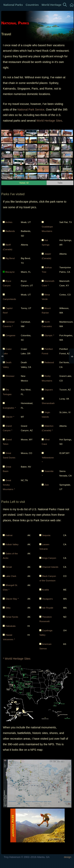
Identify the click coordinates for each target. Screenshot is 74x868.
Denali (9, 567)
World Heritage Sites (49, 121)
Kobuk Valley (12, 544)
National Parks (13, 5)
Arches (9, 222)
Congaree (10, 335)
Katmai (9, 535)
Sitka (8, 608)
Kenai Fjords (12, 617)
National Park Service (31, 110)
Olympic (49, 335)
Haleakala (11, 626)
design (68, 857)
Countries (32, 5)
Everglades (9, 408)
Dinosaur (10, 376)
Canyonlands (9, 299)
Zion (46, 485)
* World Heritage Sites (17, 659)
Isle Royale (48, 608)
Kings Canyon (49, 558)
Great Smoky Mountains (9, 485)
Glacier (10, 417)
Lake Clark (11, 576)
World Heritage (51, 5)
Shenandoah (48, 403)
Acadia (45, 590)
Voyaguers (47, 599)
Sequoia (46, 535)
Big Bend (10, 258)
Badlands (10, 231)
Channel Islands (50, 567)
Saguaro (48, 390)
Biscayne (10, 272)
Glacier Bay (12, 599)
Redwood (49, 362)
